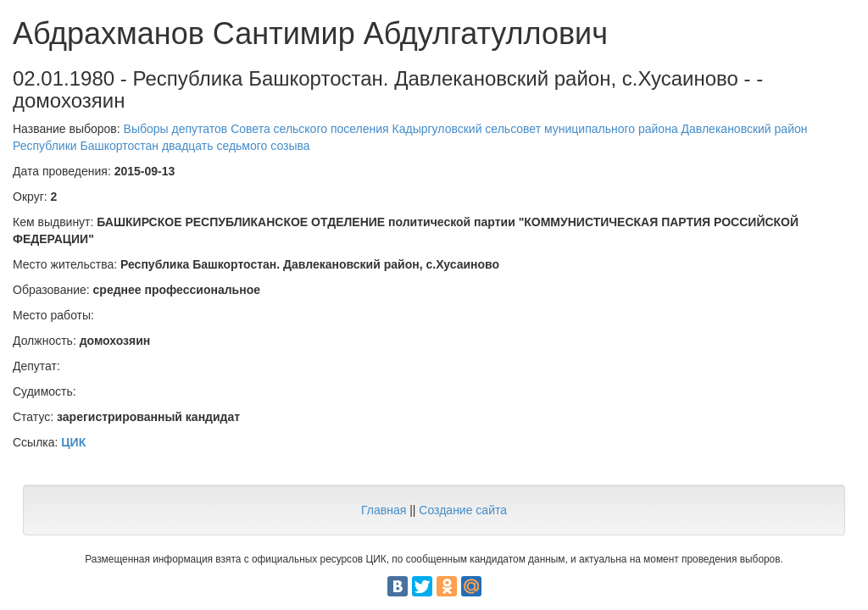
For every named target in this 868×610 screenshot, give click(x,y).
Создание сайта (463, 510)
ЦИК (73, 442)
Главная (384, 510)
